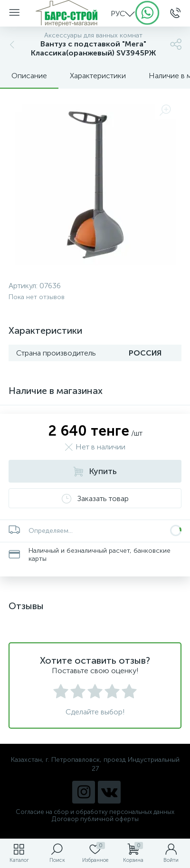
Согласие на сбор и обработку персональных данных (95, 812)
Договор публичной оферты (95, 819)
